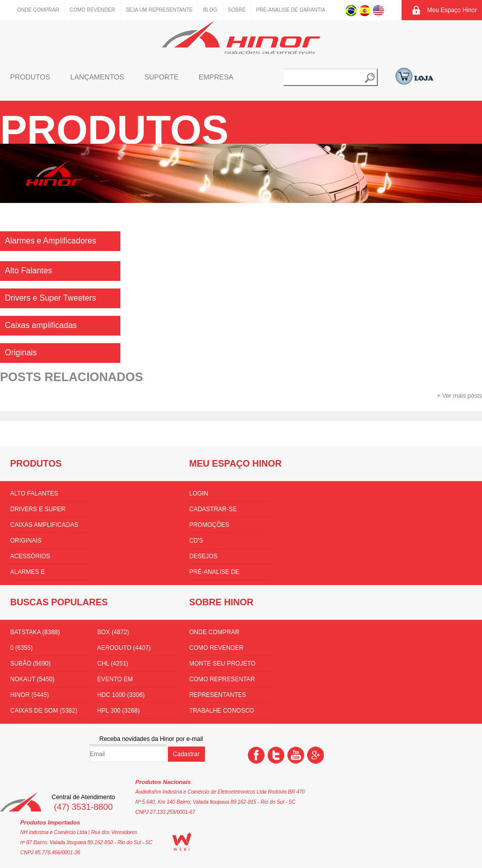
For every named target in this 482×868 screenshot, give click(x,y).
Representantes (217, 695)
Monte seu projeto (222, 664)
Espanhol (365, 10)
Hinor (241, 37)
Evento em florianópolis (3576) (131, 681)
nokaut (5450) (32, 679)
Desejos (203, 556)
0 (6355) (21, 648)
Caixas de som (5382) (44, 711)
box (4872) (113, 632)
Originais (26, 541)
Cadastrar (186, 754)
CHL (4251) (113, 664)
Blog (210, 10)
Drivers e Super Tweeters (38, 511)
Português (351, 10)
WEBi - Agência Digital (182, 842)
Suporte (161, 77)
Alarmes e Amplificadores (37, 574)
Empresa (216, 77)
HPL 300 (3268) (118, 711)
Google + (315, 755)
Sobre (237, 10)
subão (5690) (30, 664)
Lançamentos (97, 77)
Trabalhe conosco (222, 711)
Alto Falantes (34, 493)
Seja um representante (159, 10)
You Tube (296, 755)
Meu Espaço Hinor (452, 10)
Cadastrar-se (213, 509)
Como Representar (222, 679)
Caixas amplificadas (44, 525)
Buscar (370, 78)
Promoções (209, 525)
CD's (196, 541)
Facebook (256, 755)
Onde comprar (38, 10)
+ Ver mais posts (459, 396)
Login (199, 493)
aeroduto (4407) (124, 648)
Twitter (276, 755)
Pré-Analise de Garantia (291, 10)
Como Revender (92, 10)
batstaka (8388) (35, 632)
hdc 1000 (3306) (121, 695)
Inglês (379, 10)
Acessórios (30, 556)
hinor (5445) (30, 695)
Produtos (30, 77)
